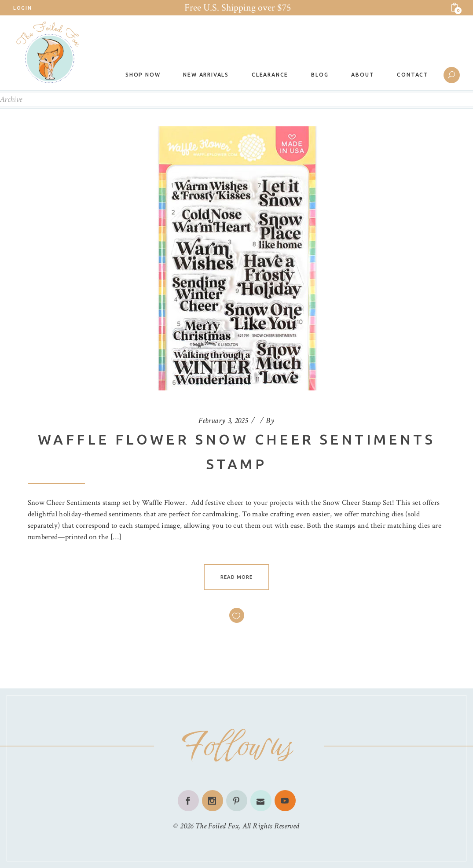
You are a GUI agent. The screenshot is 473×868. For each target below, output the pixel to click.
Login (22, 8)
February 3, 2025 (223, 421)
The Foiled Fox (217, 826)
